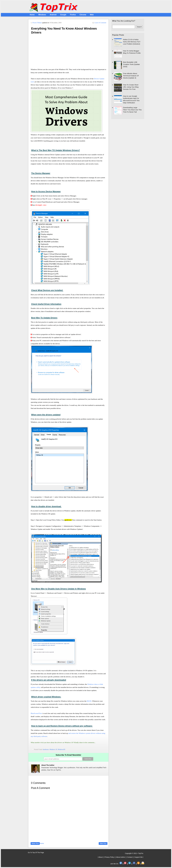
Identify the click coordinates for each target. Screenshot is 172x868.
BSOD (89, 701)
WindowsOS (61, 749)
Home (32, 15)
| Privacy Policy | (110, 857)
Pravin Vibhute (37, 23)
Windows (42, 15)
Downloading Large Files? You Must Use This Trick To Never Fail (132, 110)
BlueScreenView (36, 713)
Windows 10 (53, 749)
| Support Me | (138, 857)
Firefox (73, 15)
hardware (46, 749)
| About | (101, 857)
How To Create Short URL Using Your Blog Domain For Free (131, 87)
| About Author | (121, 857)
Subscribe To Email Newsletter (69, 755)
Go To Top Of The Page (36, 853)
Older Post (103, 843)
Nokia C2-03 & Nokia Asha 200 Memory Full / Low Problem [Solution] (132, 42)
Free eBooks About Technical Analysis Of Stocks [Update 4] (131, 76)
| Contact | (130, 857)
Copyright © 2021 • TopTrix (134, 853)
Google (63, 15)
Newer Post (35, 843)
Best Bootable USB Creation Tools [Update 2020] (131, 64)
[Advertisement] (68, 52)
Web (92, 15)
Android (53, 15)
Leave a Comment (100, 23)
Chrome (83, 15)
